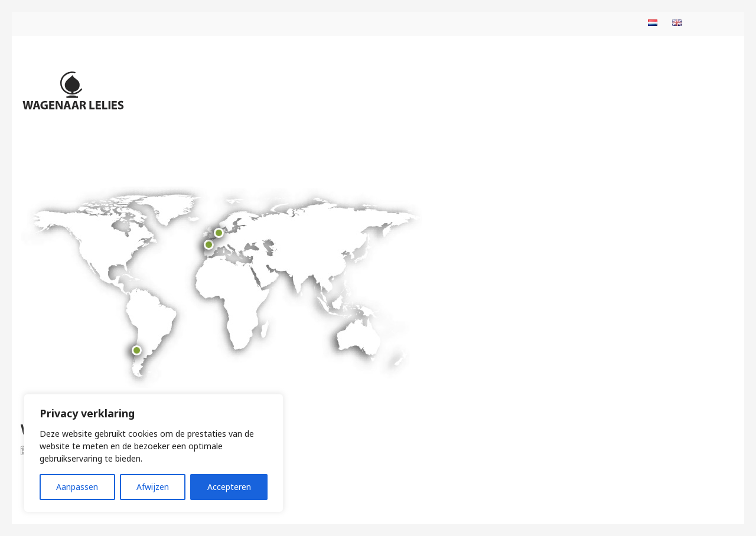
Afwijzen (153, 487)
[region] (154, 453)
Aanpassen (77, 487)
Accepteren (229, 487)
